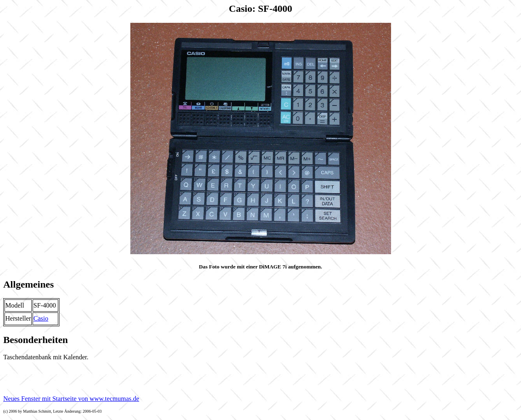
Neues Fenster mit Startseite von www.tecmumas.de (71, 399)
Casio (41, 318)
